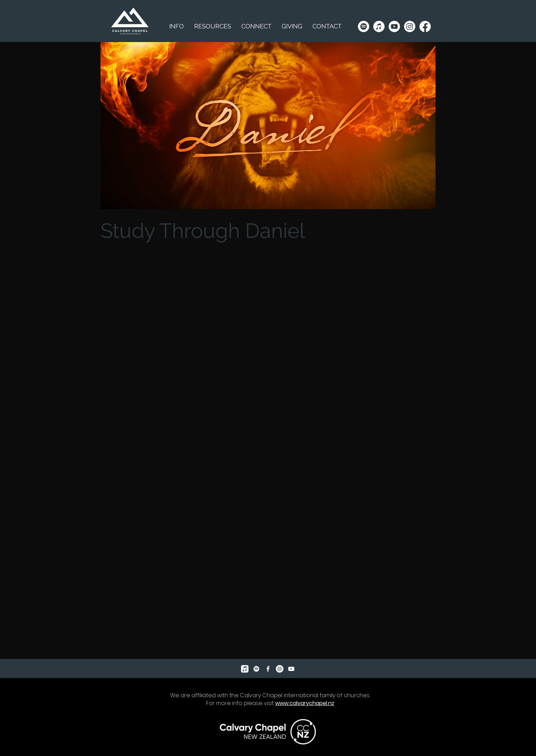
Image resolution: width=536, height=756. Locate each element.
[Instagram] (410, 26)
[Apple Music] (379, 26)
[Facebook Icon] (268, 669)
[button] (213, 26)
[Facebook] (425, 26)
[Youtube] (394, 26)
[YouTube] (291, 669)
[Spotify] (364, 26)
